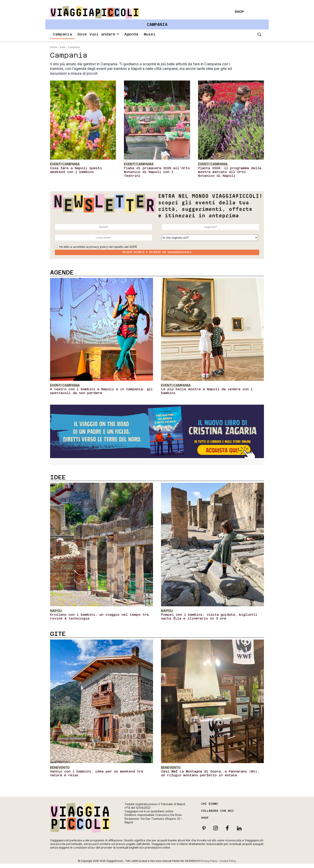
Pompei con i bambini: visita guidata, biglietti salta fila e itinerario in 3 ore (209, 617)
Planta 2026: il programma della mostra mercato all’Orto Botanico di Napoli (230, 172)
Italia (63, 47)
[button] (259, 34)
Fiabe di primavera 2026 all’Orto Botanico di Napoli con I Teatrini (157, 172)
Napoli (56, 611)
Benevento (60, 768)
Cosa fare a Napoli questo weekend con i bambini (76, 170)
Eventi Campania (65, 164)
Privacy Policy (209, 861)
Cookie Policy (228, 861)
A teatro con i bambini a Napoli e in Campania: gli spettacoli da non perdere (101, 391)
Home (54, 47)
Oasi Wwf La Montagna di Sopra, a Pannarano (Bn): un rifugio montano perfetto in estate (210, 773)
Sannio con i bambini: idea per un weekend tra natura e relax (97, 773)
